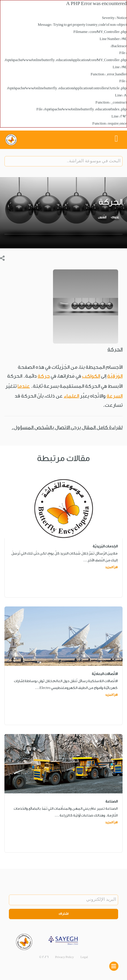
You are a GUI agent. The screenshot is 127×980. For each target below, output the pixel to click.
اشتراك (64, 914)
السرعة (115, 396)
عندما (24, 386)
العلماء (71, 396)
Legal (84, 957)
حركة (44, 376)
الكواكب (91, 376)
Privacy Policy (65, 957)
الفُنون (102, 217)
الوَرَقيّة (115, 376)
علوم (115, 217)
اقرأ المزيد (111, 567)
